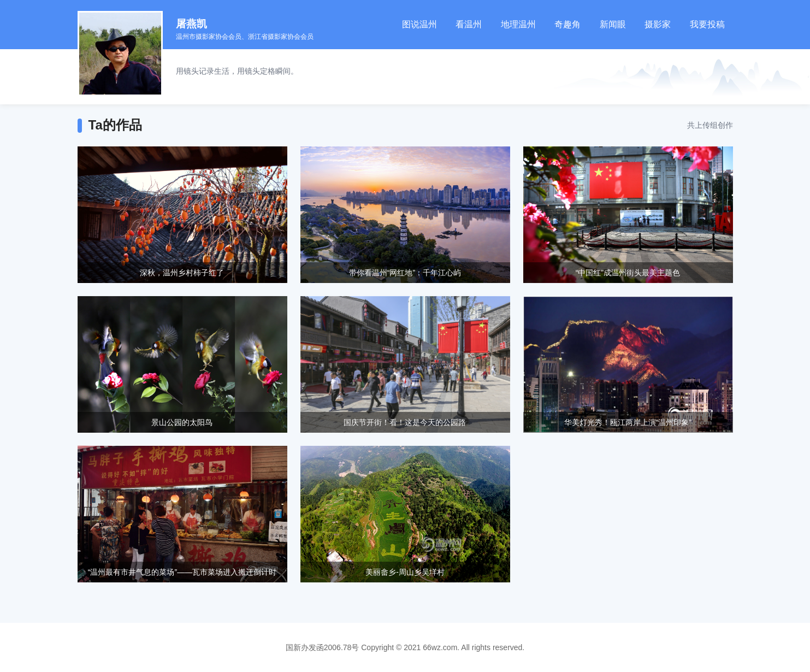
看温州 (469, 24)
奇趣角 (567, 24)
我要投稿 (707, 24)
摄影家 (658, 24)
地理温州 (518, 24)
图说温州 (419, 24)
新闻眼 (613, 24)
